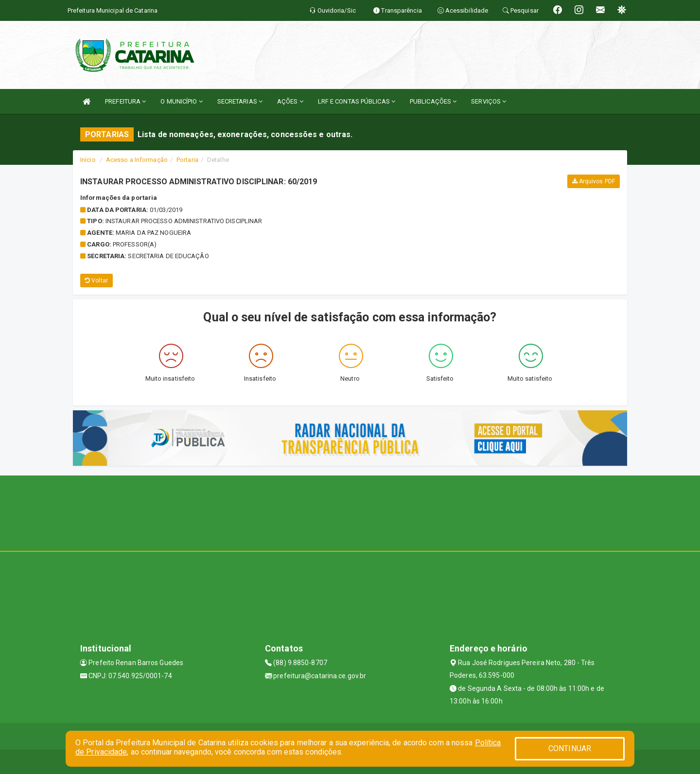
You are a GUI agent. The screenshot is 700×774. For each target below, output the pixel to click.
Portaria (187, 160)
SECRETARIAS (240, 101)
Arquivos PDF (594, 181)
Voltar (96, 281)
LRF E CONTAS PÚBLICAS (357, 101)
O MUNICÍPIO (181, 101)
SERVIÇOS (489, 101)
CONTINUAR (570, 748)
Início (88, 160)
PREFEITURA (125, 101)
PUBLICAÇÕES (433, 101)
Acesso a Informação (137, 160)
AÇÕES (290, 101)
